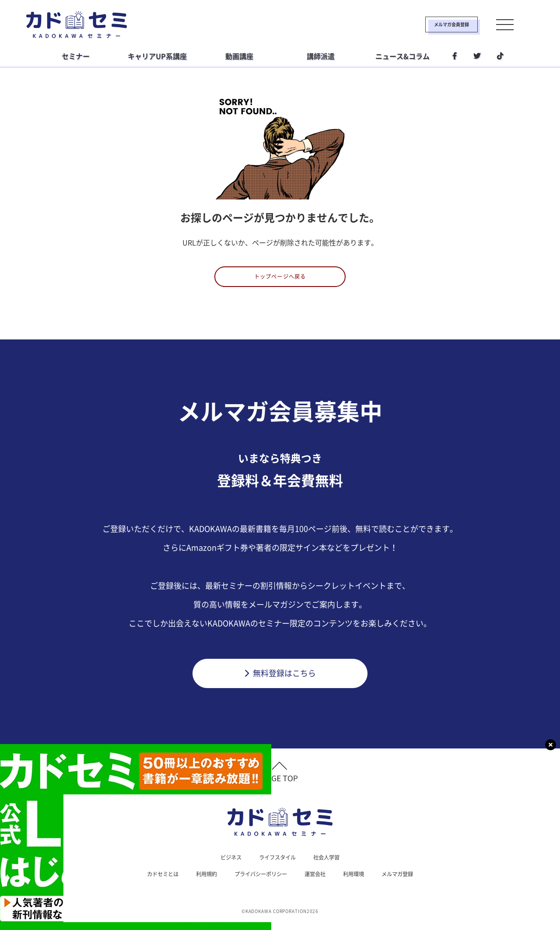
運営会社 (319, 881)
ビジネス (226, 864)
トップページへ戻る (280, 280)
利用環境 (361, 881)
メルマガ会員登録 (423, 24)
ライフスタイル (277, 864)
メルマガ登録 (409, 881)
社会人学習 (331, 864)
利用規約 (199, 881)
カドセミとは (150, 881)
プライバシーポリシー (259, 881)
